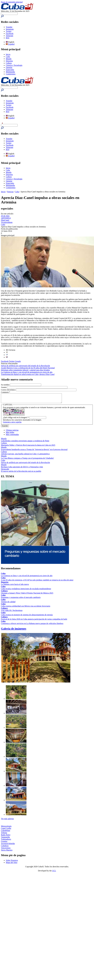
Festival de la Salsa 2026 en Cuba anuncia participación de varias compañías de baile (34, 621)
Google (18, 361)
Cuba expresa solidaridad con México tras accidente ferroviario (26, 608)
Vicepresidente (7, 222)
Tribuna (4, 834)
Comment (6, 392)
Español (10, 44)
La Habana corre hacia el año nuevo (15, 586)
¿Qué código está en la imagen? (16, 419)
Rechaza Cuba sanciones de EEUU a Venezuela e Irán (22, 469)
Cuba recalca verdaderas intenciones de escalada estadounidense (26, 590)
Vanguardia (5, 839)
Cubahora (5, 847)
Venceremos (6, 850)
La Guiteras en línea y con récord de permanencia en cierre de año (27, 372)
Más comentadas (12, 436)
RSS (8, 38)
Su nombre (5, 385)
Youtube (9, 27)
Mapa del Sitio (12, 864)
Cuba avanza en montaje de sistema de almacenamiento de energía (27, 617)
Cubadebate (6, 832)
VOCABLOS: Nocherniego (12, 612)
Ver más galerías (7, 820)
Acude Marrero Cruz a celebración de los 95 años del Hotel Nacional (28, 368)
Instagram (10, 29)
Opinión (9, 67)
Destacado (5, 471)
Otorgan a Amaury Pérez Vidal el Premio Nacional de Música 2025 (27, 595)
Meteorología (6, 828)
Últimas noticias (12, 432)
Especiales (10, 70)
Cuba (8, 57)
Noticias (10, 192)
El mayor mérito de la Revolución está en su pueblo (21, 473)
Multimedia (10, 72)
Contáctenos (11, 74)
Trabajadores (6, 841)
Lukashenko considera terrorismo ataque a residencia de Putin (25, 443)
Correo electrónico (9, 390)
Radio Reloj (6, 837)
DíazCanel (5, 220)
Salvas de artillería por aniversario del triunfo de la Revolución (25, 366)
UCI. (54, 872)
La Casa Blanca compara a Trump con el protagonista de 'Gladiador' (27, 460)
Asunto (4, 387)
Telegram (9, 36)
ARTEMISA (6, 218)
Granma (4, 843)
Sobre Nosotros (12, 862)
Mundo (9, 59)
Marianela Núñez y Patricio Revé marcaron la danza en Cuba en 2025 (28, 447)
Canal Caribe (6, 830)
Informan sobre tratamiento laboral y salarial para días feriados (25, 370)
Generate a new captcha (12, 424)
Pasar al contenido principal (12, 2)
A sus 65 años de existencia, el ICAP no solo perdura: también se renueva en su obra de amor (37, 582)
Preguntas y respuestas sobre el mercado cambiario (21, 599)
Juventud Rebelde (8, 845)
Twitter (9, 31)
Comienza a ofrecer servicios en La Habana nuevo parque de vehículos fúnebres (32, 625)
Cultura (9, 63)
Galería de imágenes (14, 630)
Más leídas (10, 434)
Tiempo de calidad (8, 603)
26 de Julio (5, 216)
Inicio (8, 54)
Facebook (10, 34)
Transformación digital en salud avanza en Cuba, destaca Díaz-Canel (28, 374)
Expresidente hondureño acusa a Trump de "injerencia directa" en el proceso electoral (34, 451)
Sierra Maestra (7, 852)
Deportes (9, 61)
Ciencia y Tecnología (14, 65)
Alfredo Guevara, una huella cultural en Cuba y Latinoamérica (25, 456)
